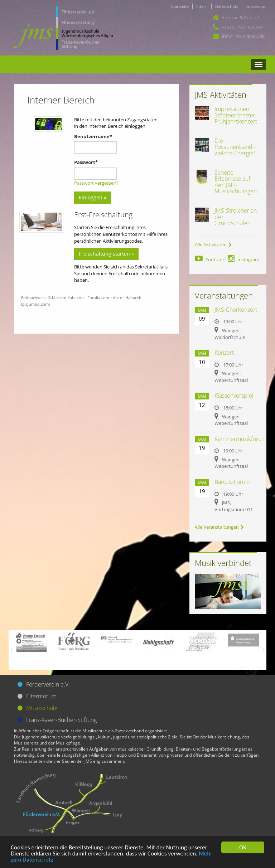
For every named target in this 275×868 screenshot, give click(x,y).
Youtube (209, 260)
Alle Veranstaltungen (219, 527)
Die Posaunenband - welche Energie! (235, 147)
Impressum (256, 6)
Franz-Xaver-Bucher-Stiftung (61, 720)
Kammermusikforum (240, 439)
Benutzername (93, 136)
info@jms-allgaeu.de (243, 36)
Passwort (86, 162)
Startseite (180, 6)
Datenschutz (227, 6)
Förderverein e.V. (48, 684)
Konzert (224, 353)
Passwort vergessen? (96, 183)
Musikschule (42, 708)
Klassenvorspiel (234, 396)
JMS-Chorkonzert (236, 310)
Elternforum (41, 696)
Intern (202, 6)
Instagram (243, 260)
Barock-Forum (232, 482)
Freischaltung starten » (106, 254)
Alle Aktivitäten (213, 244)
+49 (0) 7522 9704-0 (242, 27)
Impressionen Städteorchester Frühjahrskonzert (236, 115)
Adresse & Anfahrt (241, 18)
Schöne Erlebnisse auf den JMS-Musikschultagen (236, 182)
